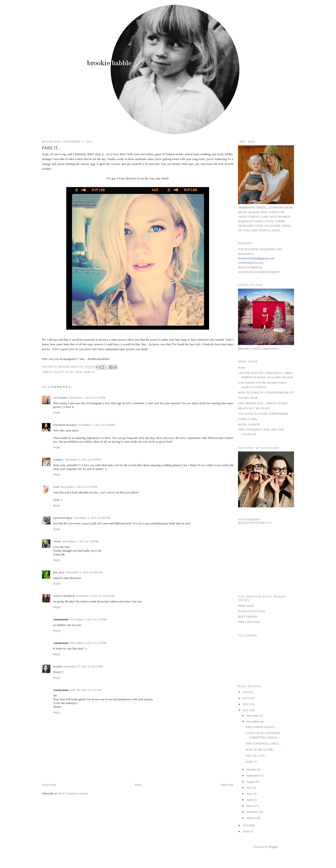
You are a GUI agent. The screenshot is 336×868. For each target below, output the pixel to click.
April (250, 800)
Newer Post (49, 785)
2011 (246, 710)
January (252, 818)
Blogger (273, 847)
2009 (246, 831)
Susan (57, 541)
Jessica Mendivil (64, 596)
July (249, 788)
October (252, 769)
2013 (246, 698)
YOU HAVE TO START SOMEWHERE (263, 414)
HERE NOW (246, 606)
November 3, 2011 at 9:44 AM (84, 572)
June (250, 794)
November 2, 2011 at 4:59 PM (83, 460)
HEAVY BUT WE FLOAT (254, 408)
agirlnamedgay (63, 518)
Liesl (56, 487)
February (252, 812)
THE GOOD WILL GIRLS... (263, 743)
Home (138, 785)
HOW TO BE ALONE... (260, 750)
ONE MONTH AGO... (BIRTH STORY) (263, 403)
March (251, 806)
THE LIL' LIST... (256, 756)
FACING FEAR (248, 398)
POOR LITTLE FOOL (252, 611)
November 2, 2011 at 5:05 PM (79, 487)
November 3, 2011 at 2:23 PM (88, 619)
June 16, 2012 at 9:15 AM (86, 690)
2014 (246, 692)
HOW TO (89, 372)
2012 (246, 704)
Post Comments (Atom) (73, 793)
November (253, 722)
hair (79, 372)
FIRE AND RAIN (249, 622)
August (251, 781)
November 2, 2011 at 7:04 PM (80, 541)
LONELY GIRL (248, 419)
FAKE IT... (252, 762)
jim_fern (59, 572)
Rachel (58, 666)
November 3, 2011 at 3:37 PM (88, 643)
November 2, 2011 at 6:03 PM (92, 518)
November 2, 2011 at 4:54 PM (96, 425)
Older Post (227, 785)
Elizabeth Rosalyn (65, 425)
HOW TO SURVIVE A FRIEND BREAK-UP (266, 392)
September (253, 775)
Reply (57, 412)
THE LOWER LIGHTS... (261, 727)
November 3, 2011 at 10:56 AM (95, 596)
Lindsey (58, 460)
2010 (246, 825)
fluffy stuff (64, 372)
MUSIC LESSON (249, 424)
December (253, 716)
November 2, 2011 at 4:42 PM (87, 398)
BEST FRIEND (248, 617)
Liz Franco (60, 398)
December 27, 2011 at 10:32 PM (83, 666)
